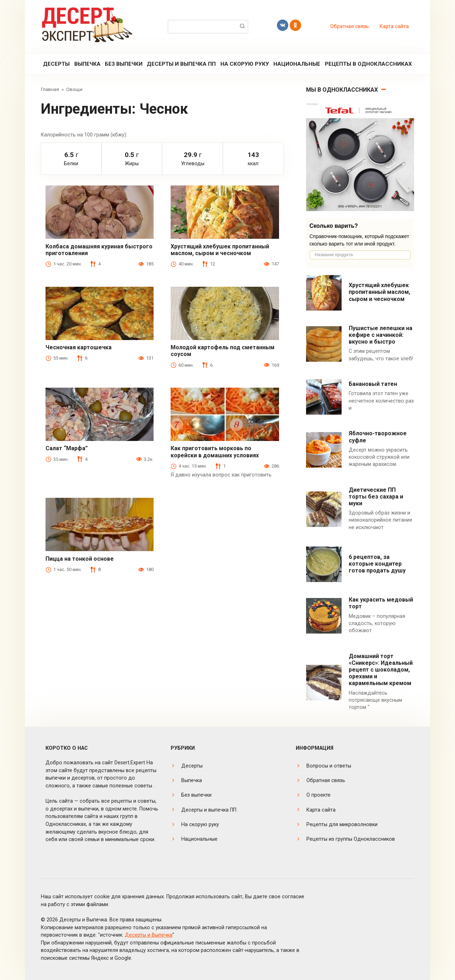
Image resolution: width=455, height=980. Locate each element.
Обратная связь (350, 26)
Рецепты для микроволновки (342, 825)
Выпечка (87, 64)
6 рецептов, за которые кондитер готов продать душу (377, 564)
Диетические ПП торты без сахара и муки (376, 497)
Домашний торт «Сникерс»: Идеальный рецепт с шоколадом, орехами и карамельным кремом (381, 670)
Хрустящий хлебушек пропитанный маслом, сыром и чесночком (379, 292)
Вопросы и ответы (329, 766)
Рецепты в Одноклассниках (368, 64)
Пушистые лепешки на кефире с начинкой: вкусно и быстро (381, 335)
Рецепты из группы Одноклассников (351, 839)
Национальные (297, 64)
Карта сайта (394, 26)
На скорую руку (245, 64)
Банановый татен (373, 384)
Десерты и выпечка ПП (181, 64)
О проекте (318, 795)
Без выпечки (124, 64)
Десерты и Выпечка (149, 935)
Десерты (56, 64)
